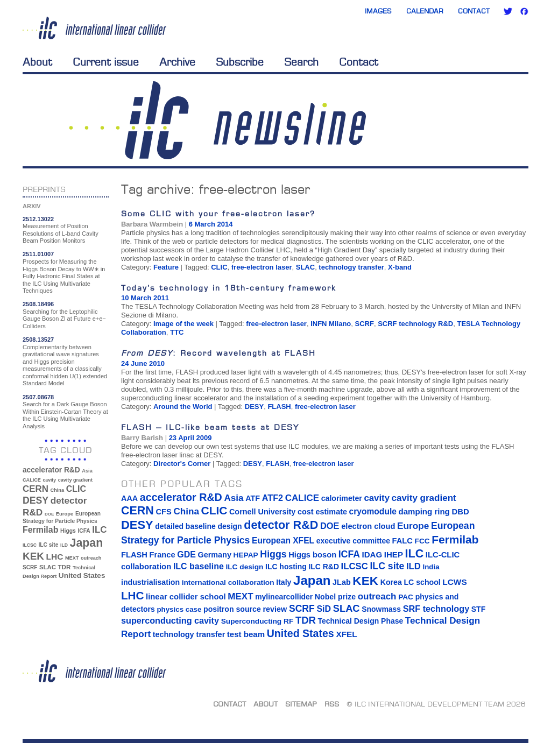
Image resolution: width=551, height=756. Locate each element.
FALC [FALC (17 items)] (402, 541)
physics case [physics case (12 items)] (179, 609)
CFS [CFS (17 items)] (163, 512)
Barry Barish (142, 438)
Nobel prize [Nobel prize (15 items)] (335, 597)
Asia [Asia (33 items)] (87, 471)
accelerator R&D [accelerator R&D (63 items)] (51, 470)
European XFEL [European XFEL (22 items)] (283, 540)
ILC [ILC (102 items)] (99, 530)
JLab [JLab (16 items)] (342, 582)
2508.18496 (38, 304)
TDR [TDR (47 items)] (64, 567)
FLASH (279, 407)
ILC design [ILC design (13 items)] (244, 567)
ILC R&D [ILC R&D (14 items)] (324, 567)
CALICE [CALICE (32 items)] (32, 480)
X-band (400, 267)
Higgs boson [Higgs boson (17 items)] (312, 555)
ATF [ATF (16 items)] (253, 498)
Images (378, 11)
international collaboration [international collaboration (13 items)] (228, 582)
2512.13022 (38, 219)
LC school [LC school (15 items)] (422, 582)
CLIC (219, 267)
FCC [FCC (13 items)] (422, 541)
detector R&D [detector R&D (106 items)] (281, 525)
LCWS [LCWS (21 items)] (454, 582)
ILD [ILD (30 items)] (64, 545)
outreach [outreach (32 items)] (91, 558)
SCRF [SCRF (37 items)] (30, 567)
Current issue (106, 62)
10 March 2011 (145, 298)
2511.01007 (38, 254)
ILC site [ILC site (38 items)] (49, 545)
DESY (254, 407)
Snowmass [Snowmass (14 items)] (381, 609)
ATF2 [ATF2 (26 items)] (273, 498)
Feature (166, 267)
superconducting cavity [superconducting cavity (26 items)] (170, 620)
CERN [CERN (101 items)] (36, 489)
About (37, 62)
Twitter (508, 11)
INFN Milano (331, 324)
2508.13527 (38, 340)
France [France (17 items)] (163, 555)
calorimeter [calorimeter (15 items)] (342, 498)
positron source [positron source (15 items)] (232, 609)
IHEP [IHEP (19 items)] (394, 554)
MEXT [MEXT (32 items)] (72, 558)
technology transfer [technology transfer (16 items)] (189, 634)
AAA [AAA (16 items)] (129, 498)
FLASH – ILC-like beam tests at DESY (210, 427)
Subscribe (240, 62)
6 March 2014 (211, 224)
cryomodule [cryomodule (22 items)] (373, 511)
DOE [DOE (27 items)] (49, 514)
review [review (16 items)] (275, 609)
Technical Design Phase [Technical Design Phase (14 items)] (360, 621)
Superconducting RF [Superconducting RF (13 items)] (257, 621)
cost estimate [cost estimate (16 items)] (322, 512)
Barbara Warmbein (152, 224)
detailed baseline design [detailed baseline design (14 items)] (198, 526)
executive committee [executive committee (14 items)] (353, 541)
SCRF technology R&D (415, 324)
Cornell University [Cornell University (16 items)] (262, 512)
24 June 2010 (143, 363)
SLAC (305, 267)
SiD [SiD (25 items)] (324, 609)
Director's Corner (182, 464)
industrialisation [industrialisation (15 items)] (150, 582)
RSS (332, 704)
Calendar (425, 11)
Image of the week (183, 324)
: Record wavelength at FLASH (218, 353)
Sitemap (301, 704)
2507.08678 (38, 397)
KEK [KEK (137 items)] (33, 556)
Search (301, 62)
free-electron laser (262, 267)
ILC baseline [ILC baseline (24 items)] (199, 566)
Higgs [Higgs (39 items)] (68, 531)
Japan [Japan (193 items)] (87, 543)
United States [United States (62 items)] (82, 575)
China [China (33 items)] (57, 490)
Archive (177, 62)
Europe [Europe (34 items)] (65, 514)
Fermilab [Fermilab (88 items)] (40, 530)
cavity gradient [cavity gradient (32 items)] (75, 480)
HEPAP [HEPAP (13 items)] (246, 555)
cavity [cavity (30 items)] (50, 480)
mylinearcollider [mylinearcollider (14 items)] (284, 597)
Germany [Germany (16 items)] (214, 555)
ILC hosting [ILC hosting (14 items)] (286, 567)
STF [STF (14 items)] (478, 609)
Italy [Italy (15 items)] (284, 582)
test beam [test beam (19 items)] (246, 634)
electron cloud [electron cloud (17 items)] (368, 526)
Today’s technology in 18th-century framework (229, 288)
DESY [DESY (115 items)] (36, 500)
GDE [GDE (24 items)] (186, 554)
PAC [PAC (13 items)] (406, 597)
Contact (474, 11)
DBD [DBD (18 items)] (460, 512)
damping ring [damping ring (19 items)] (424, 511)
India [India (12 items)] (431, 567)
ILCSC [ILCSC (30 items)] (30, 545)
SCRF (365, 324)
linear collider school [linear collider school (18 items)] (186, 597)
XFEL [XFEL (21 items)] (346, 634)
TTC (177, 332)
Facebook (524, 11)
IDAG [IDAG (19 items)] (372, 554)
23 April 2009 (190, 438)
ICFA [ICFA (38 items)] (84, 531)
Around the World (183, 407)
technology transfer (351, 267)
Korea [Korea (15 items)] (391, 582)
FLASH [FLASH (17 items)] (134, 555)
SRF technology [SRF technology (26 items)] (436, 609)
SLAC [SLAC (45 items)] (48, 567)
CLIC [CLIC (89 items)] (76, 489)
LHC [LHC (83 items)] (55, 557)
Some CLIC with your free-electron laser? (218, 213)
